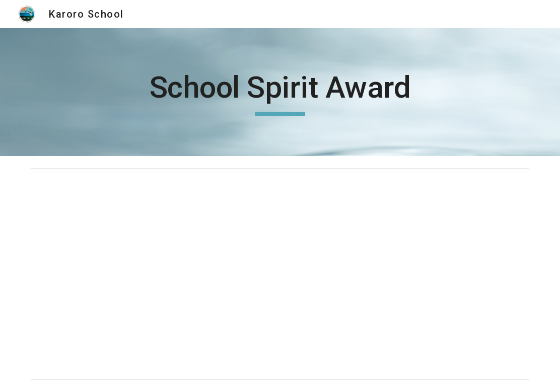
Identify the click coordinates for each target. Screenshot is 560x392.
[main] (280, 92)
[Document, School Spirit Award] (280, 274)
